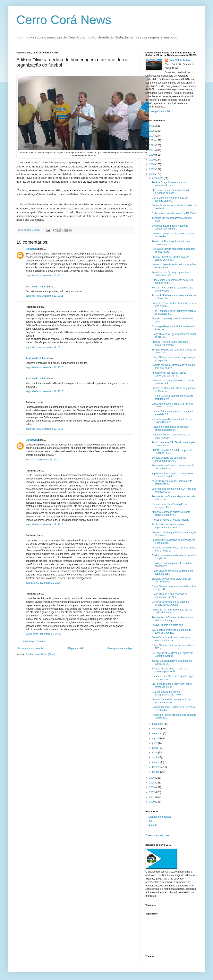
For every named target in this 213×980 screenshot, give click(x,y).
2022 (152, 145)
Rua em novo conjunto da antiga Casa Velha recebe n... (172, 289)
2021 (152, 150)
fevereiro (157, 767)
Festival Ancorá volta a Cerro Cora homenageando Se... (170, 670)
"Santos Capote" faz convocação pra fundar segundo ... (172, 701)
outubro (157, 729)
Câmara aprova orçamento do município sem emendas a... (173, 366)
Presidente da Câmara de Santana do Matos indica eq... (172, 619)
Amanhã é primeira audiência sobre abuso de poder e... (171, 513)
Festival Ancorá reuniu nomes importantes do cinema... (168, 526)
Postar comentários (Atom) (41, 654)
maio (155, 753)
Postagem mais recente (30, 648)
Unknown (31, 249)
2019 (152, 160)
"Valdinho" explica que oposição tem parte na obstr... (171, 436)
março (156, 762)
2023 (152, 140)
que (151, 821)
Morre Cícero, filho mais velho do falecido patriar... (170, 199)
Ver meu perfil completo (158, 111)
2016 (152, 174)
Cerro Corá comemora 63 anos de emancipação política (170, 603)
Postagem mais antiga (120, 648)
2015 (152, 778)
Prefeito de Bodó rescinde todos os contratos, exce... (171, 243)
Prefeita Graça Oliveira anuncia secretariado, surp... (169, 184)
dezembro (158, 178)
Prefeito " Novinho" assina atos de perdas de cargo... (170, 258)
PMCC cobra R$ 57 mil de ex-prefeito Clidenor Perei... (172, 452)
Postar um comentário (33, 641)
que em (153, 825)
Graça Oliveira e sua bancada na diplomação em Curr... (169, 596)
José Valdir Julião (36, 287)
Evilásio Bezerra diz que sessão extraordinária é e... (169, 459)
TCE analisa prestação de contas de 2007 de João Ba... (171, 631)
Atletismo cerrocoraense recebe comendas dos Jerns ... (169, 374)
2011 (152, 797)
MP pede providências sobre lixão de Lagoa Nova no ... (172, 421)
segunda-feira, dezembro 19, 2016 (44, 524)
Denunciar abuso (157, 835)
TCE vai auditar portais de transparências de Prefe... (167, 693)
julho (155, 743)
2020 (152, 155)
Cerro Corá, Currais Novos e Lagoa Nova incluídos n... (171, 639)
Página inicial (75, 648)
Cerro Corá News (64, 20)
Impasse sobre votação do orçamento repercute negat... (172, 475)
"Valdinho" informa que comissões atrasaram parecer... (170, 428)
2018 (152, 164)
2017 (152, 169)
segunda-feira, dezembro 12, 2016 (44, 276)
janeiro (156, 772)
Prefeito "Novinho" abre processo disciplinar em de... (170, 343)
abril (155, 757)
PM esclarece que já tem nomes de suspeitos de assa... (171, 192)
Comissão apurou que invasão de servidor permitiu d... (170, 227)
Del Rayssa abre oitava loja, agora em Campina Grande (172, 654)
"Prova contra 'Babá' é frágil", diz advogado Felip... (169, 506)
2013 (152, 787)
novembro (158, 724)
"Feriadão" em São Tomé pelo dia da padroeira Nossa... (172, 611)
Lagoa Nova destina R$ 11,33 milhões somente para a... (172, 405)
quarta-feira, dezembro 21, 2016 (43, 583)
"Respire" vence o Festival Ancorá (170, 520)
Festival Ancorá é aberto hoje (167, 625)
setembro (158, 734)
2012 (152, 792)
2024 (152, 136)
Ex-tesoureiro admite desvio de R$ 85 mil (174, 213)
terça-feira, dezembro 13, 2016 (42, 460)
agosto (156, 738)
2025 (152, 131)
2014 (152, 783)
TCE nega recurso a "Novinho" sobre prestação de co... (172, 685)
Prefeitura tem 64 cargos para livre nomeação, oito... (170, 274)
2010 (152, 802)
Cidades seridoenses (160, 817)
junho (156, 748)
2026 (152, 126)
